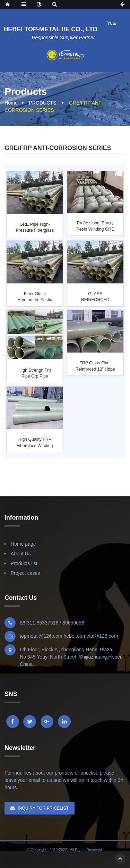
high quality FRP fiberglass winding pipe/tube (35, 443)
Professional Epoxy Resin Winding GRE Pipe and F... (95, 226)
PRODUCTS (42, 103)
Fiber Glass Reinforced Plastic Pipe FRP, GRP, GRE (35, 297)
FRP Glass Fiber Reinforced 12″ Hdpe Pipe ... (95, 366)
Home (11, 103)
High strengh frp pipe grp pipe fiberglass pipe (35, 374)
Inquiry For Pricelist (43, 808)
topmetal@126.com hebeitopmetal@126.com (69, 636)
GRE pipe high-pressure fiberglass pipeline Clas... (35, 228)
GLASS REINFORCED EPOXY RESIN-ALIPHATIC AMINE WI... (95, 297)
